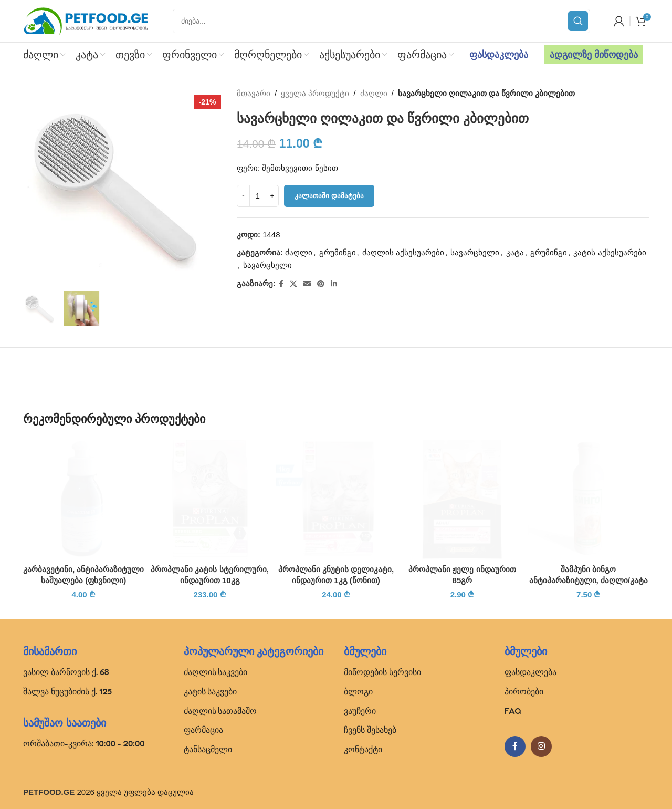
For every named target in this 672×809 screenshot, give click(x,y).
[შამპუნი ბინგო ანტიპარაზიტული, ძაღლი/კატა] (589, 499)
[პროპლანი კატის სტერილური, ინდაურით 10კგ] (209, 499)
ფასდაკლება (499, 55)
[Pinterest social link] (321, 284)
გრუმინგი (338, 252)
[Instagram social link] (541, 746)
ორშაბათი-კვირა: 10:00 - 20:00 (84, 743)
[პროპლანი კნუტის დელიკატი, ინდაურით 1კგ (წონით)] (336, 499)
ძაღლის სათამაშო (220, 711)
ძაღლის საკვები (216, 672)
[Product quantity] (258, 196)
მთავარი (254, 93)
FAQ (513, 711)
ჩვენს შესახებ (370, 730)
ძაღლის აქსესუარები (403, 252)
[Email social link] (307, 284)
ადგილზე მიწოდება (594, 55)
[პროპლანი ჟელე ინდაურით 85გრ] (462, 499)
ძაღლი (374, 93)
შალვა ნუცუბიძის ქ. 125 (67, 691)
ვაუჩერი (360, 711)
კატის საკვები (211, 691)
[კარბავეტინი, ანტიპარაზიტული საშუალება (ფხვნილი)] (83, 499)
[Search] (381, 21)
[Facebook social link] (281, 284)
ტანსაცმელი (208, 749)
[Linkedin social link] (334, 284)
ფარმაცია (203, 730)
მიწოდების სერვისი (382, 672)
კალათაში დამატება (329, 196)
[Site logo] (86, 20)
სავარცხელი (475, 252)
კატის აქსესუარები (610, 252)
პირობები (524, 691)
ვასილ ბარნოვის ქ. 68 (66, 672)
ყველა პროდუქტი (316, 93)
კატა (515, 252)
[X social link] (293, 284)
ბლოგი (358, 691)
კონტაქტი (363, 749)
